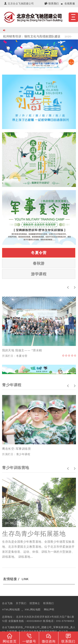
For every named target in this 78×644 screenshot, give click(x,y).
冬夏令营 (39, 253)
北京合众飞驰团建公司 (21, 4)
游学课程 (39, 274)
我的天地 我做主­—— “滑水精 (22, 350)
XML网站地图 (32, 610)
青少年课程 (23, 454)
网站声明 (49, 610)
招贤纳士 (35, 603)
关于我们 (21, 603)
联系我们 (54, 4)
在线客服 (70, 4)
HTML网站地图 (11, 610)
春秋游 (39, 263)
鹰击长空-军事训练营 (16, 449)
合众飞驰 (7, 603)
